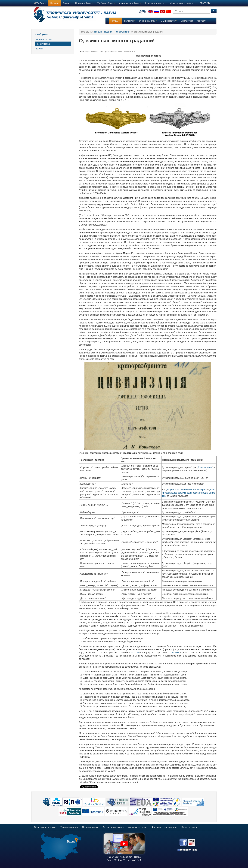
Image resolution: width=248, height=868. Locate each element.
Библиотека (187, 21)
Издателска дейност (130, 3)
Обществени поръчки (45, 827)
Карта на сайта (189, 827)
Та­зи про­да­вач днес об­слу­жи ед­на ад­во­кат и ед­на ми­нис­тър (189, 493)
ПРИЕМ (115, 21)
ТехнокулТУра (43, 44)
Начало (98, 32)
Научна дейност (84, 3)
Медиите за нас (43, 39)
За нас (67, 3)
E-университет (169, 21)
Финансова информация (164, 827)
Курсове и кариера (155, 3)
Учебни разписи (148, 21)
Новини (55, 3)
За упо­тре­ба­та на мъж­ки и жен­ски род (187, 490)
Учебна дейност (106, 3)
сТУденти (129, 21)
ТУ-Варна (40, 3)
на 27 (135, 653)
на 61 (175, 653)
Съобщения (42, 34)
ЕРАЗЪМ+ (205, 3)
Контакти (201, 21)
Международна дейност (183, 3)
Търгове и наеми (69, 827)
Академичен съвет (138, 827)
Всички (39, 49)
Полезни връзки (90, 827)
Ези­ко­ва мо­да (205, 467)
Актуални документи (113, 827)
